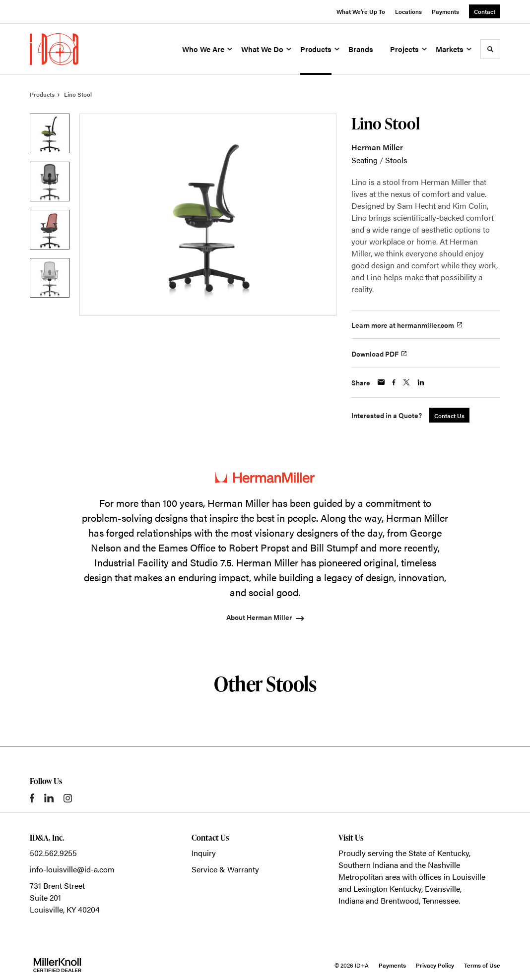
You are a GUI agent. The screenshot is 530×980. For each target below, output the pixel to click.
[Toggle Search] (490, 49)
